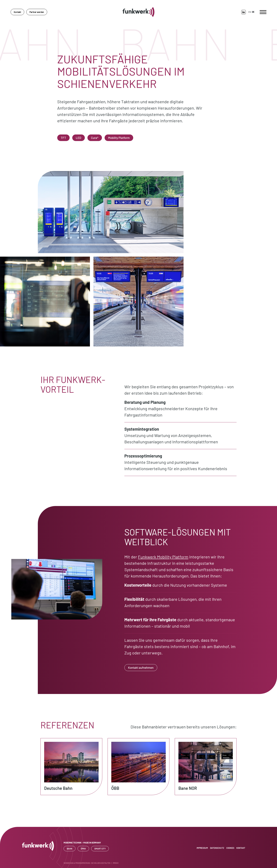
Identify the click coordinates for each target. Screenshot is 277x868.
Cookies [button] (230, 848)
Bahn (70, 849)
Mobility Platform (119, 138)
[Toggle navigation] (263, 12)
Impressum (202, 848)
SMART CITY (100, 849)
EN (250, 12)
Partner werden (37, 12)
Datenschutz (217, 848)
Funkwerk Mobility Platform (163, 557)
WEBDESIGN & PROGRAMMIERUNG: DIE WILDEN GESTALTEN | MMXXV (91, 863)
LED (79, 138)
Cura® (95, 138)
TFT (63, 138)
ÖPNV (83, 849)
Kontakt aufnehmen (141, 668)
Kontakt (17, 12)
